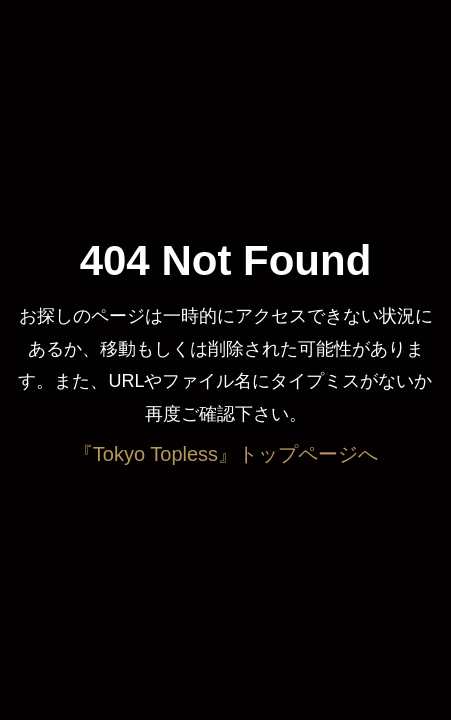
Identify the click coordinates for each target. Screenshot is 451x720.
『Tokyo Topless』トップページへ (225, 454)
